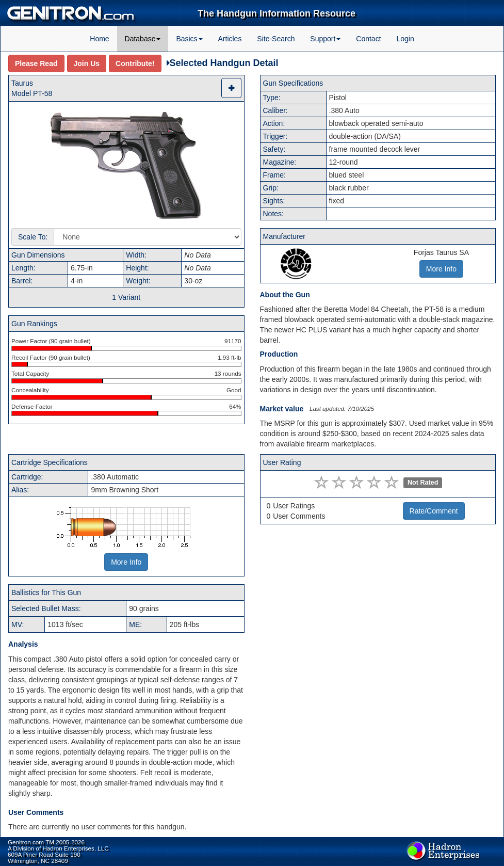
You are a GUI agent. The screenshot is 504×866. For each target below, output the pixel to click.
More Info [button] (441, 269)
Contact (368, 39)
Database (143, 39)
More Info (126, 562)
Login (405, 39)
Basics (189, 39)
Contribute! (135, 63)
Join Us (87, 63)
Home (99, 39)
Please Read (36, 63)
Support (325, 39)
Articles (230, 39)
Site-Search (276, 39)
